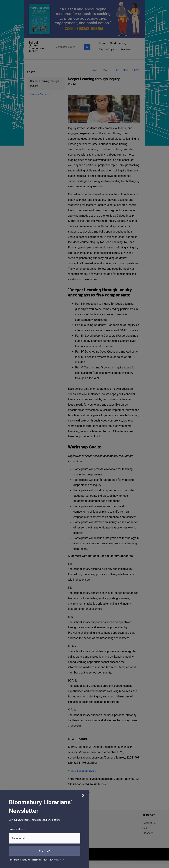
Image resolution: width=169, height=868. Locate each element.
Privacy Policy (59, 860)
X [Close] (83, 796)
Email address (17, 829)
